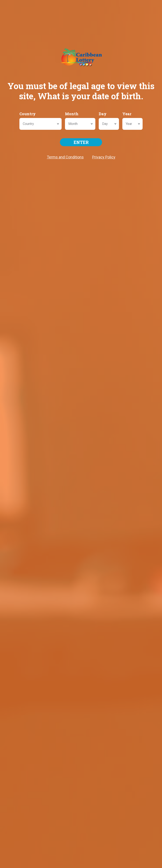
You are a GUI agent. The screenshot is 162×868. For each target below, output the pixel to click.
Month (72, 114)
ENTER (81, 142)
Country (28, 114)
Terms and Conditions (65, 157)
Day (103, 114)
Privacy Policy (104, 157)
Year (127, 114)
